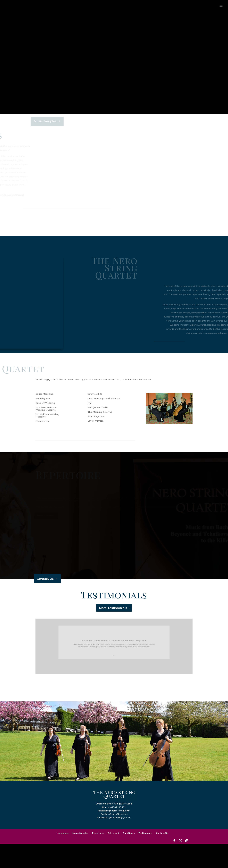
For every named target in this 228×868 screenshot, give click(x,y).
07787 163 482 (118, 807)
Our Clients (129, 833)
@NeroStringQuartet (120, 818)
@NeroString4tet (118, 814)
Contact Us (45, 579)
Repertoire (98, 833)
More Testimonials (113, 608)
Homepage (63, 833)
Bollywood (113, 833)
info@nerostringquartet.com (117, 804)
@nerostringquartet (120, 811)
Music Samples (80, 833)
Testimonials (145, 833)
